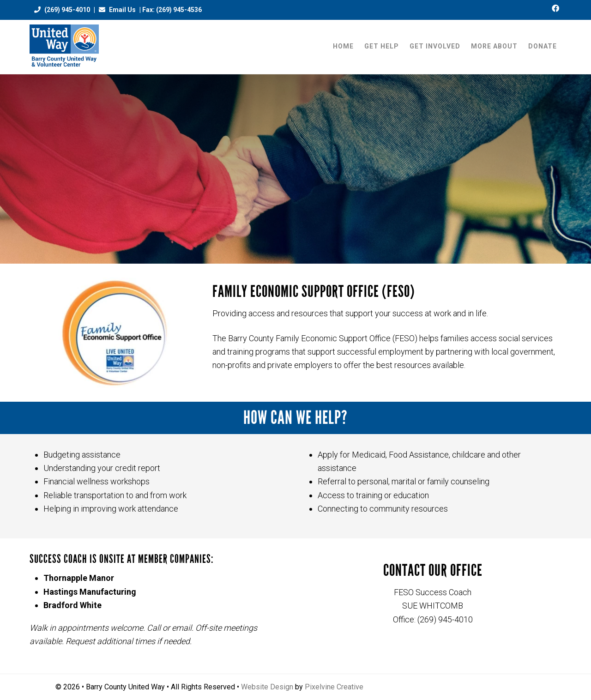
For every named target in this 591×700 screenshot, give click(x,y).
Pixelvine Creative (334, 687)
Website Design (267, 687)
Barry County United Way (64, 47)
